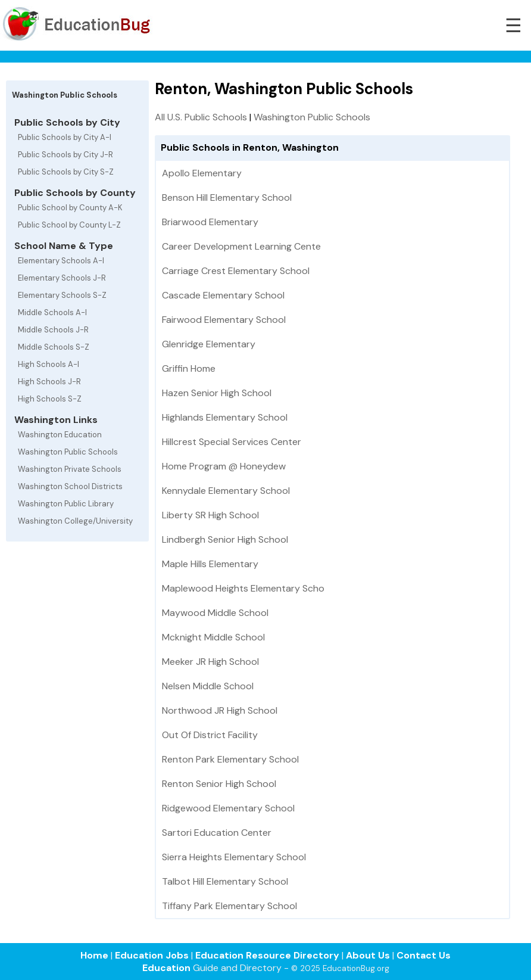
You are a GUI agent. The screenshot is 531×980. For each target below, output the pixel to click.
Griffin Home (189, 368)
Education (166, 968)
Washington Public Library (66, 504)
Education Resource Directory (267, 955)
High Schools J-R (49, 382)
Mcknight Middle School (213, 637)
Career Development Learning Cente (241, 246)
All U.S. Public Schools (201, 117)
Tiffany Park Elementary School (229, 906)
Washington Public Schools (68, 452)
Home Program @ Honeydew (224, 466)
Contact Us (424, 955)
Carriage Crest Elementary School (236, 271)
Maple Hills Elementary (210, 564)
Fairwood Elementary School (224, 320)
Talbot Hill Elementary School (225, 881)
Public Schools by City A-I (65, 137)
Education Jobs (152, 955)
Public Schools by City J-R (65, 155)
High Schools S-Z (50, 399)
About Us (368, 955)
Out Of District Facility (210, 735)
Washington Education (60, 435)
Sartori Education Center (217, 833)
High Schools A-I (49, 364)
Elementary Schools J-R (62, 278)
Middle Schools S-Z (54, 347)
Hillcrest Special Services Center (232, 442)
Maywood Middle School (215, 613)
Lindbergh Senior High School (225, 539)
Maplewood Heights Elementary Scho (243, 588)
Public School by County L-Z (69, 225)
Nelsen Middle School (208, 686)
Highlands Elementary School (225, 417)
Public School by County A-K (70, 208)
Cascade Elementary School (223, 295)
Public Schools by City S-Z (66, 172)
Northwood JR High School (220, 710)
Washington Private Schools (70, 469)
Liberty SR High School (210, 515)
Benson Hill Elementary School (227, 197)
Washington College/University (75, 521)
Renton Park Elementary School (230, 759)
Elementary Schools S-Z (62, 295)
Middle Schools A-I (52, 312)
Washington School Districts (70, 486)
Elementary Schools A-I (61, 261)
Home (94, 955)
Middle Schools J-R (53, 330)
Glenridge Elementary (209, 344)
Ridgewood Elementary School (228, 808)
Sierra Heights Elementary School (234, 857)
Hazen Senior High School (217, 393)
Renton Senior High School (219, 784)
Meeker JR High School (210, 662)
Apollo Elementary (202, 173)
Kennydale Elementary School (226, 491)
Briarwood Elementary (210, 222)
